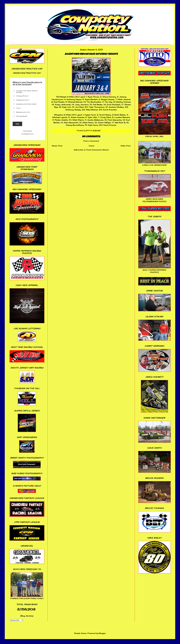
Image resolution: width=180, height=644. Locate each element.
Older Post (126, 146)
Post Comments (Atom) (98, 150)
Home (91, 146)
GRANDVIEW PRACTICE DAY (27, 73)
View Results (27, 131)
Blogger (102, 633)
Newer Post (57, 146)
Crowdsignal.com (27, 134)
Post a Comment (91, 141)
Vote (17, 124)
